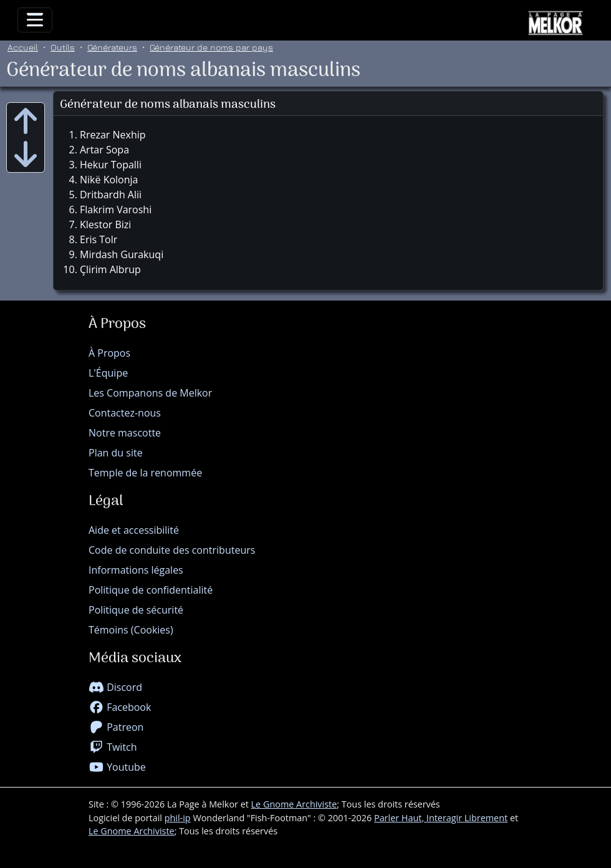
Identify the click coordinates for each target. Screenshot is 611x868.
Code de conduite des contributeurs (172, 550)
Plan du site (116, 453)
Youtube (117, 767)
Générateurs (112, 47)
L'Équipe (108, 373)
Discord (115, 687)
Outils (63, 47)
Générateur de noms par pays (211, 47)
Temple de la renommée (145, 473)
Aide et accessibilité (134, 530)
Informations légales (136, 570)
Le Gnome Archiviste (294, 804)
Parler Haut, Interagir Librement (441, 818)
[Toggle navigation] (35, 20)
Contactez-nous (125, 413)
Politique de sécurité (136, 610)
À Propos (109, 353)
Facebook (120, 707)
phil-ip (178, 818)
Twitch (113, 747)
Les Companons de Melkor (150, 393)
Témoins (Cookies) (131, 630)
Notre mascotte (125, 433)
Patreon (116, 727)
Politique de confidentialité (151, 590)
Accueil (23, 47)
